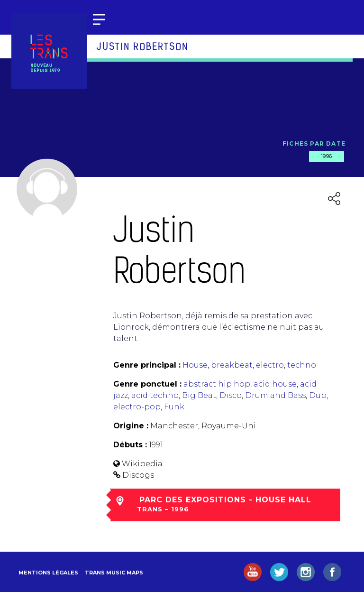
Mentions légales (48, 573)
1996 (327, 156)
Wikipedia (142, 464)
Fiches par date (314, 143)
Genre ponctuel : (147, 384)
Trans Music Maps (114, 573)
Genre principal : (147, 365)
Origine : (131, 426)
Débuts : (130, 445)
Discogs (138, 475)
